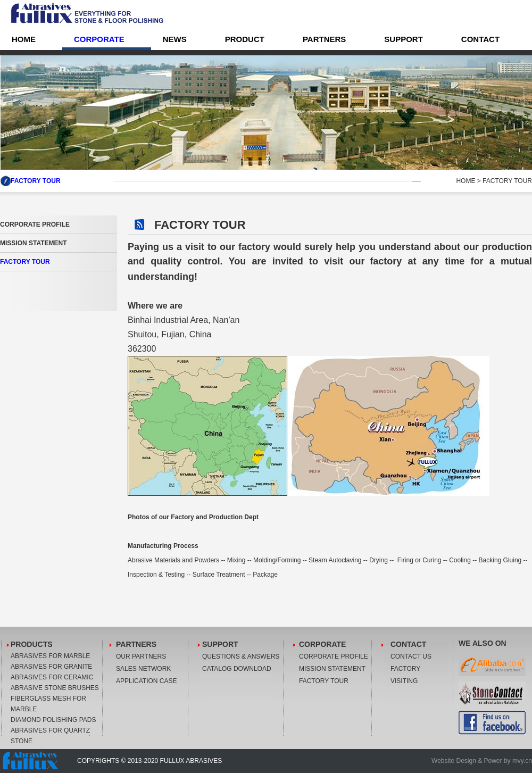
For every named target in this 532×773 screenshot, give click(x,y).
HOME (465, 181)
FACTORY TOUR (25, 262)
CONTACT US (411, 656)
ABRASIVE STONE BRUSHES (55, 688)
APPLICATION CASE (146, 681)
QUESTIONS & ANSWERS (241, 656)
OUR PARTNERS (141, 656)
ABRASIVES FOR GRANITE (51, 667)
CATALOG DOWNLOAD (237, 669)
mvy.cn (522, 761)
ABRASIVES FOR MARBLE (50, 656)
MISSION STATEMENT (34, 243)
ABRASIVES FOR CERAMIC (52, 677)
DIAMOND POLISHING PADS (53, 720)
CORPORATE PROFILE (35, 225)
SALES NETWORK (143, 669)
